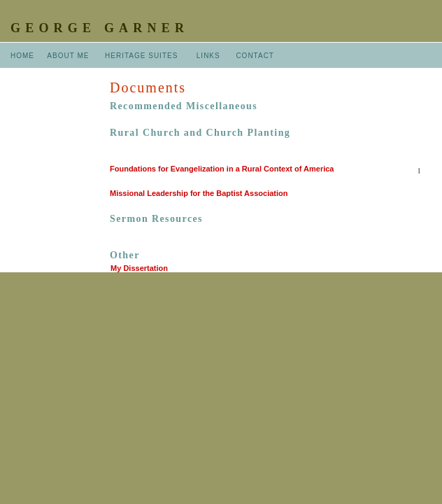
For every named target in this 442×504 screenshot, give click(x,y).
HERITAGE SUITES (141, 56)
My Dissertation (139, 268)
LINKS (208, 56)
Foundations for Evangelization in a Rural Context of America (222, 169)
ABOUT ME (68, 56)
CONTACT (255, 56)
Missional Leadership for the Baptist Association (199, 193)
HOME (22, 56)
